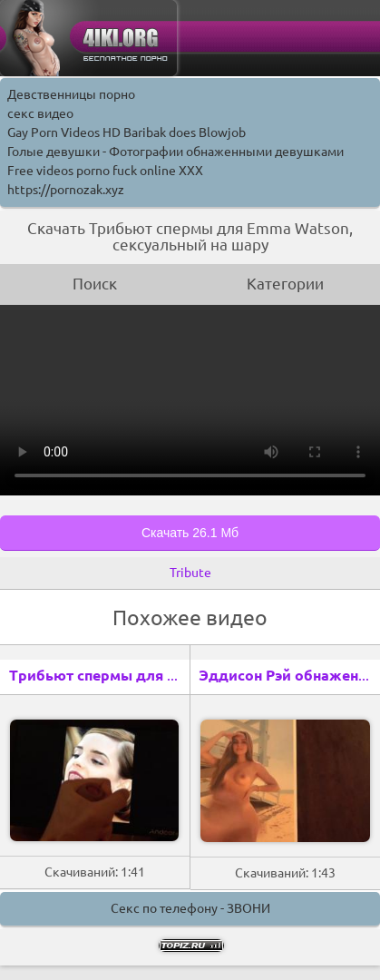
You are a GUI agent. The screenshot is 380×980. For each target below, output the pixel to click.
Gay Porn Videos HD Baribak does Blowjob (127, 132)
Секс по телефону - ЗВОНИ (190, 908)
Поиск (95, 284)
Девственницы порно (71, 94)
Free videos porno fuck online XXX (105, 171)
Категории (285, 284)
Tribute (190, 573)
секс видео (40, 113)
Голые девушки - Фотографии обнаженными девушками (175, 152)
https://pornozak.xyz (66, 190)
